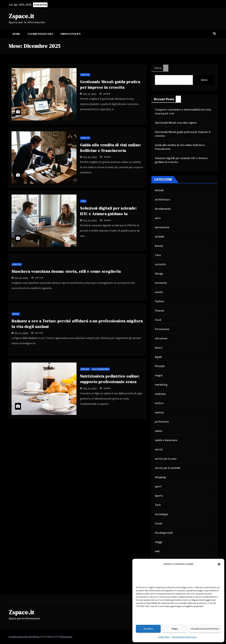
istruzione (161, 339)
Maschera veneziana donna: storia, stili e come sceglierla (66, 271)
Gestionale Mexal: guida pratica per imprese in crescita (183, 134)
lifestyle (85, 75)
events (159, 292)
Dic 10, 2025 (90, 388)
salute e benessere (100, 369)
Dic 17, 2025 (21, 333)
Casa (158, 255)
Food (158, 320)
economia (161, 283)
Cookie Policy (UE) (40, 34)
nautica (159, 413)
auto (158, 218)
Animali (159, 190)
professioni (162, 422)
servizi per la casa (166, 459)
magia (159, 376)
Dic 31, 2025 (90, 94)
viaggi (159, 542)
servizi (16, 314)
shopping (160, 477)
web (157, 551)
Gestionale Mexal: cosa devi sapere (176, 123)
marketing (161, 385)
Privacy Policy (71, 34)
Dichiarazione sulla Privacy (184, 637)
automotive (162, 227)
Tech (83, 201)
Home (16, 34)
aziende (160, 237)
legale (158, 357)
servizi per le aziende (168, 468)
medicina (85, 369)
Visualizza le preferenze (205, 629)
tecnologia (161, 514)
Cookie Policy (164, 637)
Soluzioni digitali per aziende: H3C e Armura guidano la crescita (108, 214)
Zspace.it (21, 16)
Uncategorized (164, 533)
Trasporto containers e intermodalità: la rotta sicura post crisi (183, 112)
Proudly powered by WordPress (24, 637)
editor (37, 278)
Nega (175, 629)
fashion (159, 301)
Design (159, 274)
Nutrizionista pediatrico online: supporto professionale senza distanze (110, 382)
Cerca (158, 68)
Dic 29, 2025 (22, 278)
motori (159, 403)
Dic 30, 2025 (90, 157)
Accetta (148, 629)
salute (159, 431)
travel (158, 524)
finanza (159, 311)
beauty (159, 246)
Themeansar (66, 637)
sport (158, 487)
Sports (159, 496)
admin (105, 94)
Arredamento (163, 209)
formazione (162, 329)
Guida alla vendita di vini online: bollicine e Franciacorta (180, 147)
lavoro (159, 348)
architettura (162, 200)
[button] (219, 564)
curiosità (160, 264)
